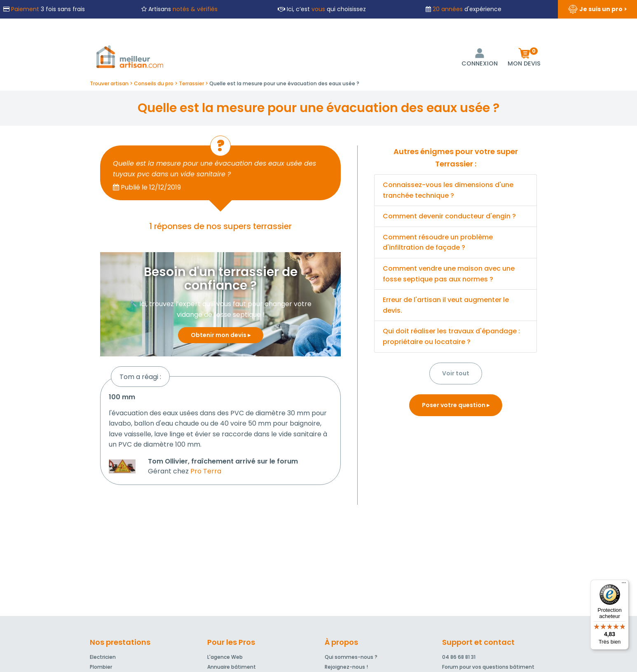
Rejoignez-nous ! (346, 667)
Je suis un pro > (597, 10)
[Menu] (624, 585)
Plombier (101, 667)
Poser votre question (456, 405)
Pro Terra (206, 471)
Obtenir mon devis (221, 335)
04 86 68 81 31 (459, 657)
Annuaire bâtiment (232, 667)
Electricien (103, 657)
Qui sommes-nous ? (351, 657)
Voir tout (456, 373)
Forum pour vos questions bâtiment (488, 667)
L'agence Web (225, 657)
